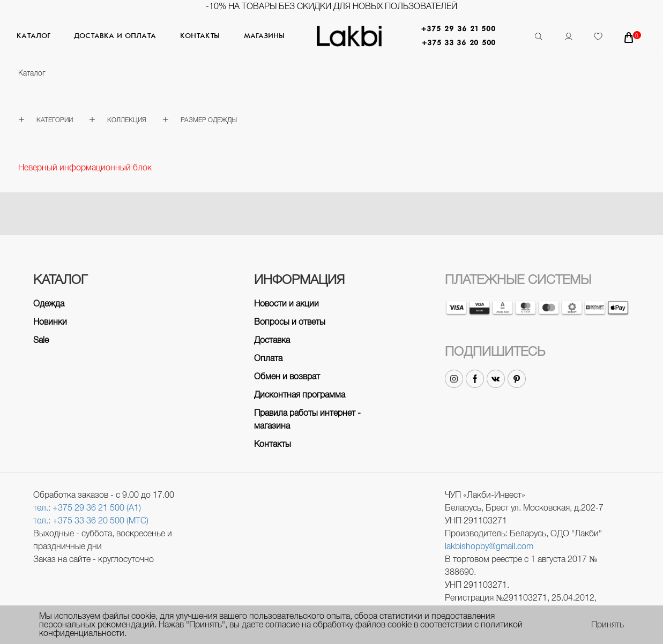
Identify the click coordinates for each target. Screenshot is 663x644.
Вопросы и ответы (290, 322)
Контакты (200, 36)
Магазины (264, 36)
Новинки (50, 322)
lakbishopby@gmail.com (489, 546)
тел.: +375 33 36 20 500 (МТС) (91, 521)
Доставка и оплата (115, 36)
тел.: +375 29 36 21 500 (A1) (87, 508)
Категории (55, 120)
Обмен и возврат (287, 376)
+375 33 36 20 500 (459, 43)
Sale (41, 340)
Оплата (268, 358)
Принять (608, 625)
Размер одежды (209, 120)
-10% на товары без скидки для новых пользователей (331, 6)
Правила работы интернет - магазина (307, 419)
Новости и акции (286, 304)
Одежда (49, 304)
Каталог (33, 36)
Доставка (272, 340)
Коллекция (127, 120)
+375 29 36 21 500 (459, 29)
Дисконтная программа (300, 395)
